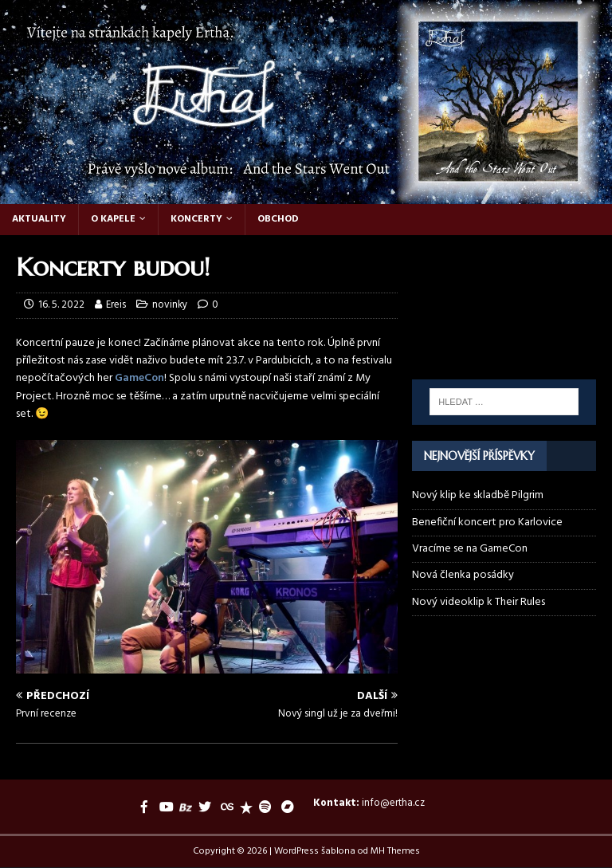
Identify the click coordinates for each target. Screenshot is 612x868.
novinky (170, 305)
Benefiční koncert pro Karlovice (487, 522)
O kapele (113, 219)
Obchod (278, 219)
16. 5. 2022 (61, 305)
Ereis (116, 305)
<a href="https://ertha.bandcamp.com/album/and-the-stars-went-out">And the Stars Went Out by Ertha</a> (504, 340)
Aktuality (39, 219)
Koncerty (196, 219)
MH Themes (395, 851)
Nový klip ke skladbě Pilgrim (478, 495)
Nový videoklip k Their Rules (479, 602)
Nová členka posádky (463, 575)
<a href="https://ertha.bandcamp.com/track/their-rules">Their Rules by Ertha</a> (504, 284)
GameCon (139, 378)
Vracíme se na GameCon (470, 549)
